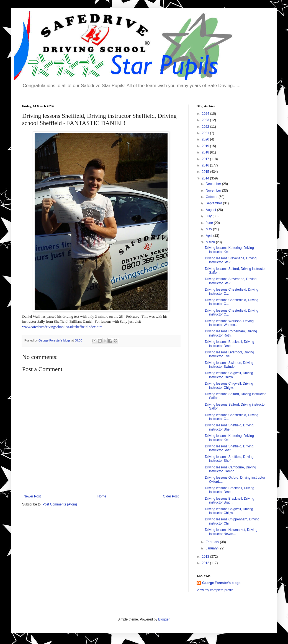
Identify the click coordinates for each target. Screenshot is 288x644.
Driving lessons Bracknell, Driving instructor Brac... (230, 344)
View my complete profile (215, 590)
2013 (206, 557)
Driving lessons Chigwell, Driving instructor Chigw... (229, 375)
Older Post (171, 496)
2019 (206, 146)
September (214, 203)
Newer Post (32, 496)
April (209, 236)
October (212, 197)
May (209, 229)
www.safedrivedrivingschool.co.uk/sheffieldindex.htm (62, 327)
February (213, 542)
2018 (206, 152)
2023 (206, 120)
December (214, 184)
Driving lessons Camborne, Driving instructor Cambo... (231, 469)
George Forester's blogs (221, 583)
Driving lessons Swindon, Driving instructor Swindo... (229, 365)
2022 (206, 127)
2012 (206, 563)
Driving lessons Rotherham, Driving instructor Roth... (231, 333)
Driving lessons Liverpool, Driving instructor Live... (229, 354)
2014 (206, 178)
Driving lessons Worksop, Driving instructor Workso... (229, 323)
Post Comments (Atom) (60, 504)
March (211, 242)
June (210, 223)
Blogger (164, 619)
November (214, 191)
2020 (206, 139)
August (211, 210)
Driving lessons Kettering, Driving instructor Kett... (229, 250)
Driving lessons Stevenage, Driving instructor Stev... (231, 260)
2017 (206, 159)
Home (102, 496)
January (212, 548)
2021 (206, 133)
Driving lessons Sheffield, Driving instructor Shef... (229, 427)
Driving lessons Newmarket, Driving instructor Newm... (231, 532)
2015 (206, 172)
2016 (206, 165)
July (209, 216)
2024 (206, 114)
